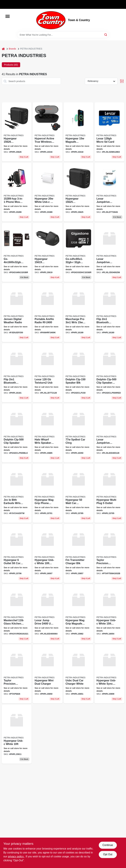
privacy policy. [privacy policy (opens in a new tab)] (16, 856)
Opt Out (108, 854)
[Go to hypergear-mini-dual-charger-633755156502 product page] (48, 674)
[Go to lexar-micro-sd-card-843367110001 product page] (109, 132)
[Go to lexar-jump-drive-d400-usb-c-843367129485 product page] (48, 614)
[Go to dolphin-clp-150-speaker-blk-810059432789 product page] (79, 373)
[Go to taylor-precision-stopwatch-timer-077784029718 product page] (17, 674)
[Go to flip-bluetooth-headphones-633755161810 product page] (17, 373)
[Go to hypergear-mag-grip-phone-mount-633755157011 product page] (48, 493)
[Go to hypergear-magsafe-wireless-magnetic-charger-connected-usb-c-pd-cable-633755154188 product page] (79, 132)
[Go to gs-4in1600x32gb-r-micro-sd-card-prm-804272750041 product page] (17, 252)
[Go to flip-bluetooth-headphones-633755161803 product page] (109, 313)
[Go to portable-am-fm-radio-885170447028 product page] (48, 313)
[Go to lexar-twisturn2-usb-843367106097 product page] (48, 373)
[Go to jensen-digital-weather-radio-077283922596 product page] (17, 313)
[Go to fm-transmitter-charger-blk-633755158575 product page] (79, 554)
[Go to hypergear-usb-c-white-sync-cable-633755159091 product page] (109, 674)
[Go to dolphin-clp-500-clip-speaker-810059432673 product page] (17, 433)
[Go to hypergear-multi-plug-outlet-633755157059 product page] (109, 493)
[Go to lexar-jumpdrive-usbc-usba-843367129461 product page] (109, 433)
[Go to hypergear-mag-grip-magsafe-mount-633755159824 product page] (79, 614)
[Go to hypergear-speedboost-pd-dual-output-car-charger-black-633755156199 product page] (48, 252)
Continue (108, 845)
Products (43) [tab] (11, 65)
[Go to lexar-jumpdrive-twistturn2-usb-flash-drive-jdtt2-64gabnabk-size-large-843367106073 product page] (109, 192)
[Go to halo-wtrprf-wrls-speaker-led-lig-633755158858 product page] (48, 433)
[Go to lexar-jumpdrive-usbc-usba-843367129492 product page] (109, 252)
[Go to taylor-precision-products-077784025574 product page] (109, 554)
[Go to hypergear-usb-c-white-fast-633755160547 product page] (109, 614)
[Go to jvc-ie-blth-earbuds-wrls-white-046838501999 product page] (17, 493)
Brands (12, 49)
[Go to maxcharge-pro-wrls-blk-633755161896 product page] (79, 313)
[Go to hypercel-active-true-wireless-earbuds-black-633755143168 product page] (48, 132)
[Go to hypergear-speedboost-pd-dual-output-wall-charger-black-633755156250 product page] (79, 192)
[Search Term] (63, 35)
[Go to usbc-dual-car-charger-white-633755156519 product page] (79, 674)
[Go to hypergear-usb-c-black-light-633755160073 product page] (48, 554)
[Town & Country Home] (51, 20)
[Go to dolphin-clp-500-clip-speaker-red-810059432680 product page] (109, 373)
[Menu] (8, 16)
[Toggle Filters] (122, 81)
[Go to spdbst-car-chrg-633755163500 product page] (79, 433)
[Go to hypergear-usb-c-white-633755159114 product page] (17, 734)
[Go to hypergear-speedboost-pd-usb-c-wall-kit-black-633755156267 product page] (17, 132)
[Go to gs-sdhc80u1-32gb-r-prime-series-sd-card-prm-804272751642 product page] (79, 252)
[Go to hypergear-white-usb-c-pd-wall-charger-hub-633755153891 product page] (48, 192)
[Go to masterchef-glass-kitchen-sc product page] (17, 614)
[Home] (3, 49)
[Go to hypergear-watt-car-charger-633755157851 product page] (79, 493)
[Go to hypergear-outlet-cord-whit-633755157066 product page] (17, 554)
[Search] (106, 35)
